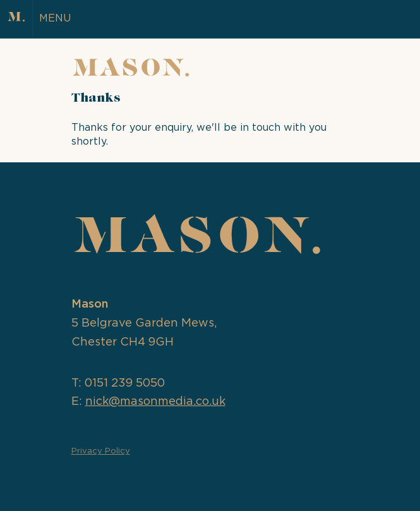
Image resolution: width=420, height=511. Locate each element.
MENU (55, 18)
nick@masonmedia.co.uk (155, 402)
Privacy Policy (101, 451)
